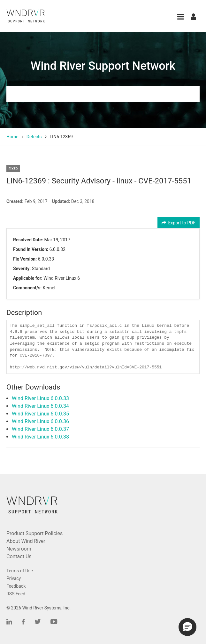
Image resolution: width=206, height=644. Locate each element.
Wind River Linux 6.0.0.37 (40, 429)
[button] (181, 17)
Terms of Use (20, 571)
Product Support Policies (34, 533)
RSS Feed (16, 594)
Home (12, 137)
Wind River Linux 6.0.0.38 (40, 437)
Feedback (16, 586)
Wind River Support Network (103, 66)
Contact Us (19, 556)
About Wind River (26, 541)
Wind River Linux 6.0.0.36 (40, 421)
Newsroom (19, 549)
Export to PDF (179, 223)
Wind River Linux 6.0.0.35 (40, 414)
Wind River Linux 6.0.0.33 (40, 398)
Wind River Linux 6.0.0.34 (40, 406)
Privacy (14, 578)
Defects (34, 137)
